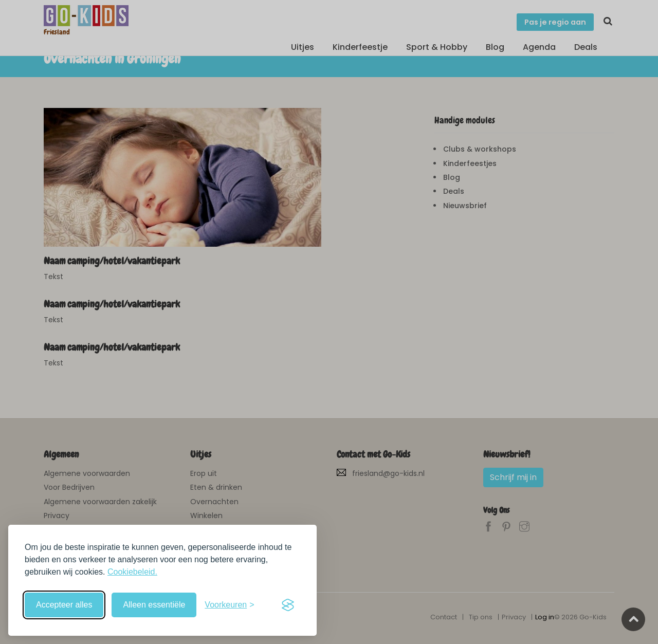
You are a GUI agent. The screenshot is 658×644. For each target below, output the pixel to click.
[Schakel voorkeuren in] (229, 605)
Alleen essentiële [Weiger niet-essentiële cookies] (154, 605)
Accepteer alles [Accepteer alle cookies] (64, 605)
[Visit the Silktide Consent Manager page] (288, 605)
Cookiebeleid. (132, 572)
